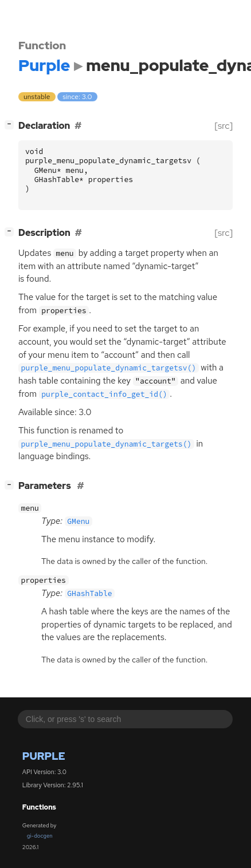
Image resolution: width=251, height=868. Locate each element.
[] (12, 125)
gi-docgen (40, 836)
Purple (44, 756)
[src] (224, 126)
